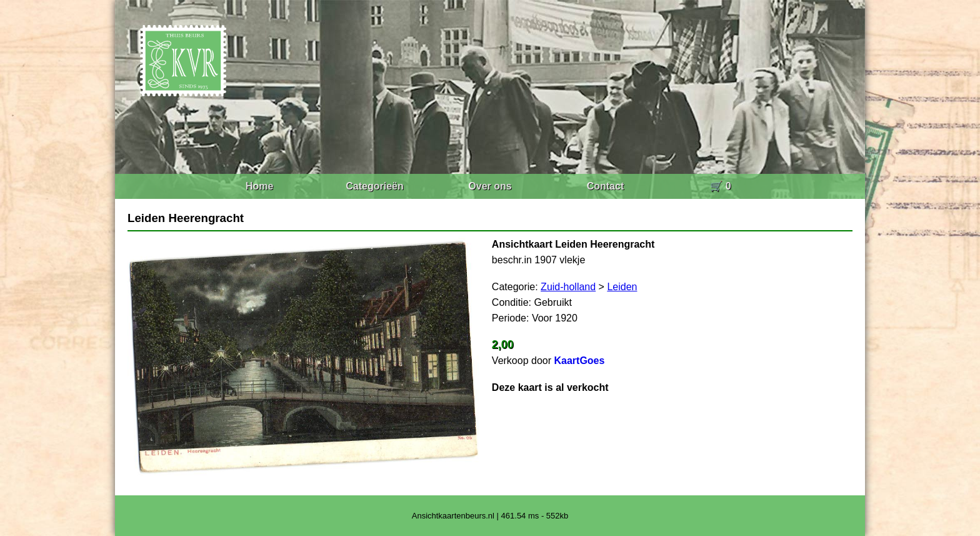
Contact (606, 186)
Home (259, 186)
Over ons (490, 186)
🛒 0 (720, 186)
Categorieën (374, 186)
